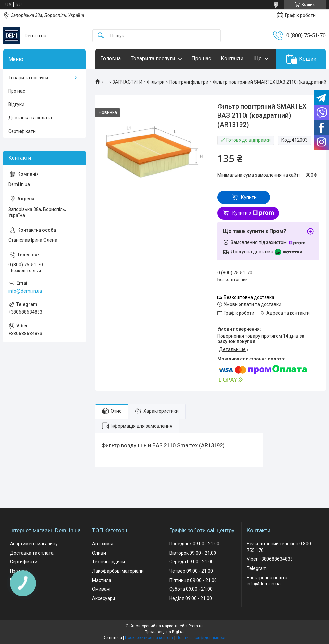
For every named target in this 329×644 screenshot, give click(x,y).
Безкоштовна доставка (249, 297)
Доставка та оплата (30, 118)
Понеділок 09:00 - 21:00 (194, 544)
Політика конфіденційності (202, 638)
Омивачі (101, 589)
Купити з (253, 213)
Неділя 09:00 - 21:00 (191, 598)
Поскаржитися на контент (149, 638)
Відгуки (16, 104)
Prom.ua (196, 626)
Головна (111, 58)
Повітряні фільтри (189, 82)
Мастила (102, 580)
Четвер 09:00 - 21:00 (191, 571)
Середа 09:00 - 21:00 (191, 562)
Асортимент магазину (34, 544)
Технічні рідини (109, 562)
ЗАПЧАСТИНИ (127, 82)
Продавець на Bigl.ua (165, 632)
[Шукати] (101, 36)
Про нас (201, 58)
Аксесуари (104, 598)
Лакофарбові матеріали (118, 571)
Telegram (257, 568)
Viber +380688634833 (270, 559)
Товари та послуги (153, 58)
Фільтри (156, 82)
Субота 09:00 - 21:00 (191, 589)
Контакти (232, 58)
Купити (249, 197)
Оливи (99, 553)
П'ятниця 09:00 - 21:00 (193, 580)
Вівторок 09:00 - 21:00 (193, 553)
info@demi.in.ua (25, 291)
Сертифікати (22, 131)
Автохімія (103, 544)
